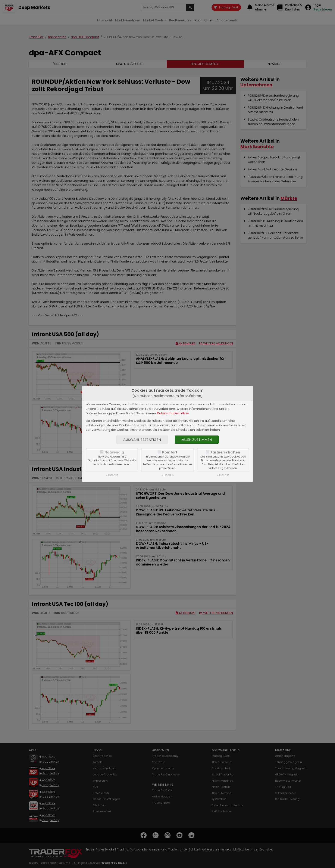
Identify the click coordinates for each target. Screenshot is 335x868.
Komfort (170, 452)
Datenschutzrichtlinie (173, 413)
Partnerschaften (225, 452)
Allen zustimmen (197, 440)
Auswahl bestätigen (142, 440)
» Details (112, 475)
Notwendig (114, 452)
